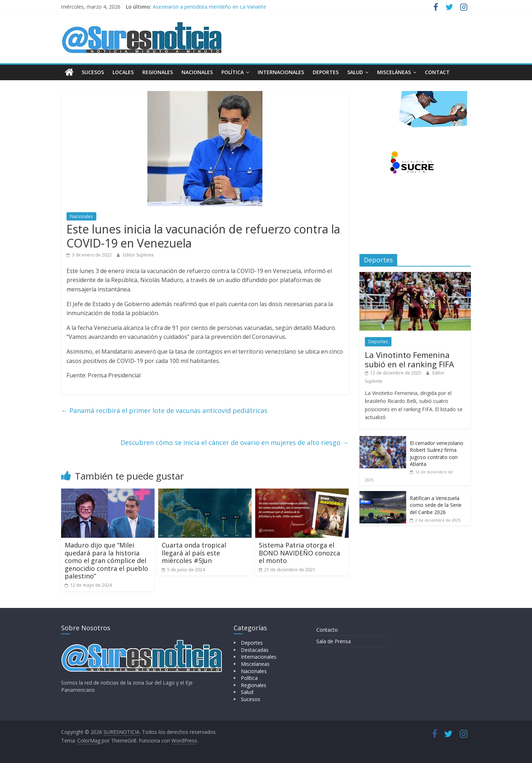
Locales (123, 72)
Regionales (158, 72)
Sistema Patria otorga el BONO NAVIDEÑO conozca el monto (299, 553)
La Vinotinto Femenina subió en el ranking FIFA (409, 359)
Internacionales (281, 72)
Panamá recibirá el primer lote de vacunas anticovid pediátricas (164, 410)
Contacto (327, 630)
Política (233, 72)
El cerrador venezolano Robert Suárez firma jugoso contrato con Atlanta (437, 454)
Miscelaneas (255, 664)
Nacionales (197, 72)
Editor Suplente (138, 255)
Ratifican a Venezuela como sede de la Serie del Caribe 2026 (436, 505)
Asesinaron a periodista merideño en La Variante (209, 7)
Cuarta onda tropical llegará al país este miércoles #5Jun (194, 553)
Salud (355, 72)
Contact (437, 72)
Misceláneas (394, 72)
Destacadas (255, 650)
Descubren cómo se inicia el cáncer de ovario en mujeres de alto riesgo (235, 442)
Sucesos (93, 72)
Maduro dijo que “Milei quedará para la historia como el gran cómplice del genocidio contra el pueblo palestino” (106, 560)
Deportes (326, 72)
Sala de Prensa (334, 641)
